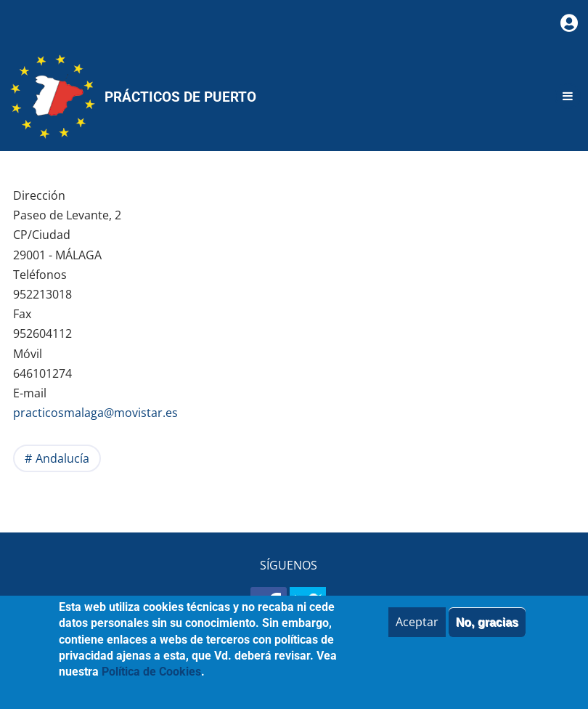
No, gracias (487, 632)
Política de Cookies (151, 682)
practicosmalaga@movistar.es (95, 413)
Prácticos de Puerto (180, 97)
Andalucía (62, 458)
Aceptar (417, 631)
